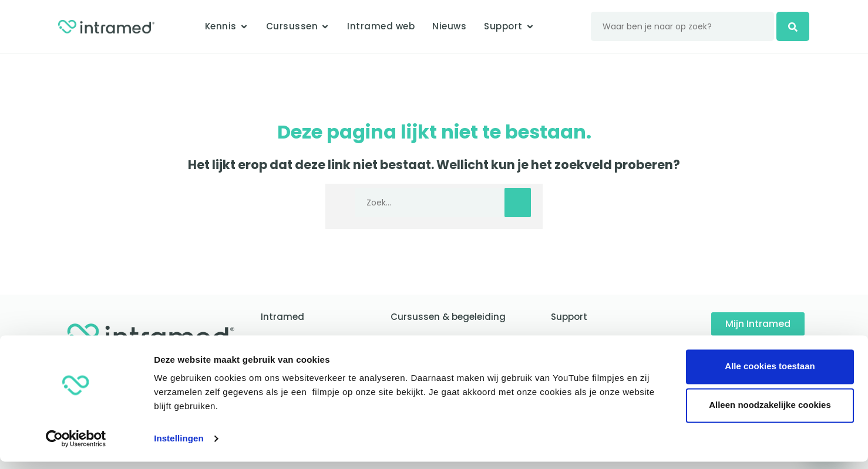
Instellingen (179, 446)
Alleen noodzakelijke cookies (770, 412)
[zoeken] (799, 26)
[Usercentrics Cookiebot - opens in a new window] (76, 446)
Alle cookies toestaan (770, 374)
